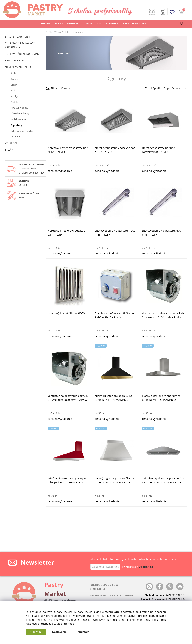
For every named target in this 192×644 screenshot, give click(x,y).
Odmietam (82, 632)
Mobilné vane (18, 119)
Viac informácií (66, 624)
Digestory (16, 125)
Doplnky (15, 137)
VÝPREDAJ (11, 143)
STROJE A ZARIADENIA (19, 37)
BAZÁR (9, 150)
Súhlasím (36, 632)
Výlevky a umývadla (22, 131)
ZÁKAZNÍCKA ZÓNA (135, 23)
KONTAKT (112, 23)
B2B (99, 23)
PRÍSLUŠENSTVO (15, 60)
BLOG (89, 23)
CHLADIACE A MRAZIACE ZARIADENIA (20, 45)
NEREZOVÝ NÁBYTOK (18, 67)
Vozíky (14, 96)
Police (14, 90)
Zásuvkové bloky (20, 113)
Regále (14, 79)
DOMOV (46, 23)
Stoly (13, 73)
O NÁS (59, 23)
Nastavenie (59, 632)
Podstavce (16, 102)
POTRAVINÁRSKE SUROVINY (22, 54)
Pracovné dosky (19, 108)
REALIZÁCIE (74, 23)
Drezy (14, 85)
